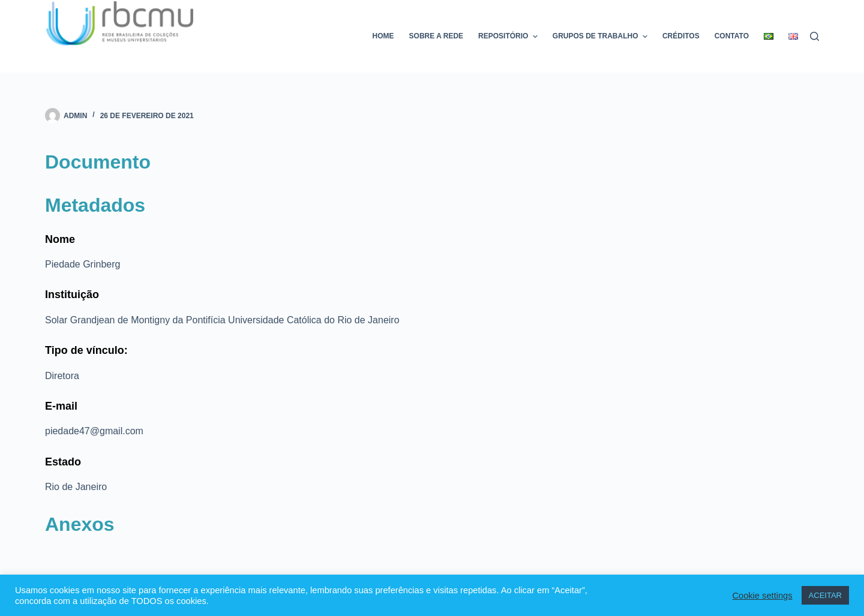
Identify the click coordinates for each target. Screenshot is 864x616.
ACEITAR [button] (825, 595)
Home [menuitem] (383, 36)
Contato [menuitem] (732, 36)
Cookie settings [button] (762, 596)
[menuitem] (769, 36)
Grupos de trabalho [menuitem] (601, 37)
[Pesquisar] (814, 36)
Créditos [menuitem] (681, 36)
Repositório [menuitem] (509, 37)
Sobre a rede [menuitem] (436, 36)
